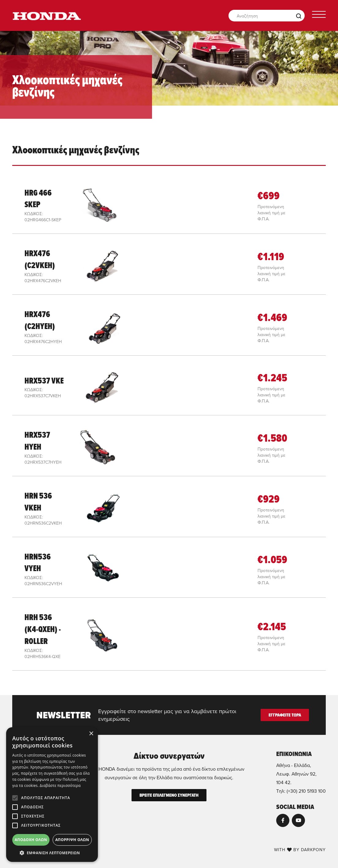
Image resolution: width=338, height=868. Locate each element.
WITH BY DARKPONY (300, 850)
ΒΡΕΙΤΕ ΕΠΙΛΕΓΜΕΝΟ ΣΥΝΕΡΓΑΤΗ (169, 795)
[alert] (52, 795)
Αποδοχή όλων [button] (31, 840)
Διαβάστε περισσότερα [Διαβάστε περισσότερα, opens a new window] (60, 786)
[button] (52, 853)
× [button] (91, 734)
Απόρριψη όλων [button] (72, 840)
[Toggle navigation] (319, 16)
